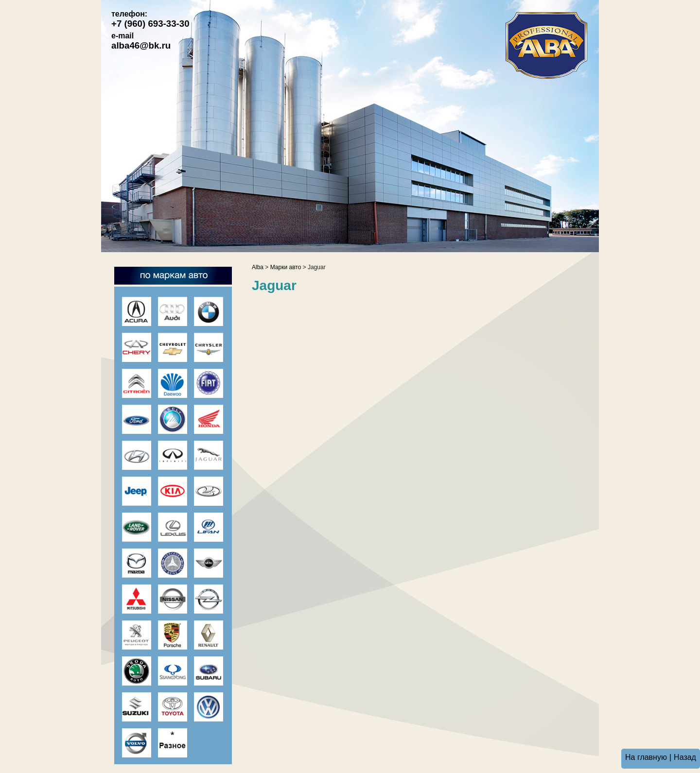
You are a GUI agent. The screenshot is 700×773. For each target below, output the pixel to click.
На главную (646, 757)
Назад (685, 757)
